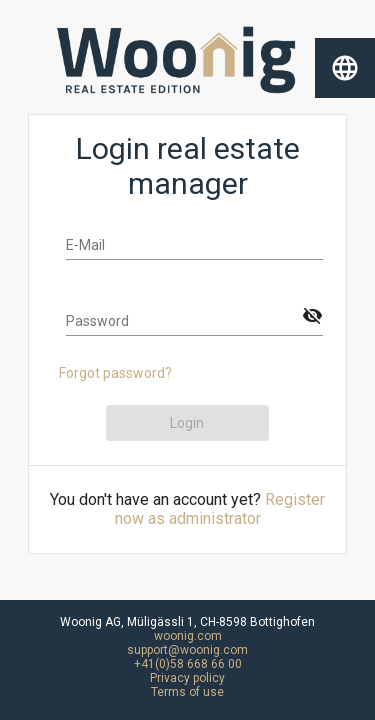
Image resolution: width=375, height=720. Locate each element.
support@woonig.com (187, 650)
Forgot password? (115, 373)
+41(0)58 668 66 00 (188, 664)
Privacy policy (187, 678)
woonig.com (188, 636)
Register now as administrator (220, 509)
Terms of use (187, 692)
